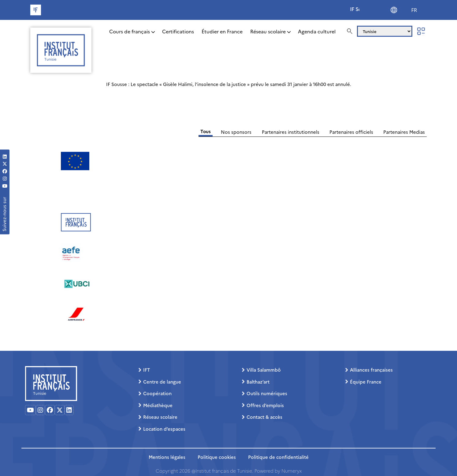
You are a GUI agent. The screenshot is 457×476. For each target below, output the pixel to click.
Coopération (157, 393)
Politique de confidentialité (278, 457)
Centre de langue (162, 382)
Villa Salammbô (264, 370)
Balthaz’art (258, 382)
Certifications (178, 31)
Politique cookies (217, 457)
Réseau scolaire (268, 31)
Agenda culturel (317, 31)
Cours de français (130, 31)
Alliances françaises (371, 370)
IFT (147, 370)
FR (414, 10)
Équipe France (366, 382)
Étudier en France (222, 31)
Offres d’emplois (265, 405)
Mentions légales (167, 457)
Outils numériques (267, 393)
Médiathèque (158, 405)
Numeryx (292, 471)
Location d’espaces (164, 429)
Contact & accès (264, 417)
